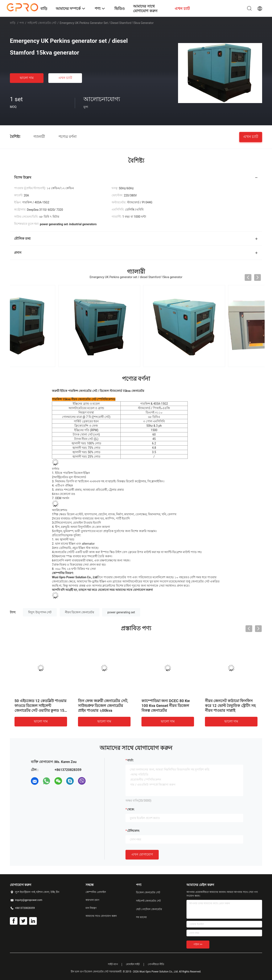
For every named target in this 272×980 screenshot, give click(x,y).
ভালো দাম (27, 78)
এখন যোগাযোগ (142, 854)
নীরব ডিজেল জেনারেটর (80, 612)
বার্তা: (130, 760)
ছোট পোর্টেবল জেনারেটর (149, 909)
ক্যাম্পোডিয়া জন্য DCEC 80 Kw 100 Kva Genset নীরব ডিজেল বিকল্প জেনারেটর (166, 706)
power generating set (121, 612)
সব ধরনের (141, 917)
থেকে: (131, 809)
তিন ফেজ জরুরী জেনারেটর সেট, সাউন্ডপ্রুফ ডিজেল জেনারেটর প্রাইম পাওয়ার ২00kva (103, 706)
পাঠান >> (198, 944)
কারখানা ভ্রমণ (92, 900)
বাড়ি (13, 23)
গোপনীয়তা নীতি (156, 964)
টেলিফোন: (133, 831)
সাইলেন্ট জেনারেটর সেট (42, 23)
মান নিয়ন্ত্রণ (91, 908)
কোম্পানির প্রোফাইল (96, 892)
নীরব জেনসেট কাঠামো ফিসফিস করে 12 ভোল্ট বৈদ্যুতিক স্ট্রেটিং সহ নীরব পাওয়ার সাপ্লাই (230, 706)
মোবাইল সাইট (133, 964)
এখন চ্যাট (65, 78)
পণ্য (22, 23)
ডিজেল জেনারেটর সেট (148, 892)
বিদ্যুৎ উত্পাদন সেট (40, 612)
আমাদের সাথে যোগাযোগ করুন (101, 916)
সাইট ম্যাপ (113, 964)
